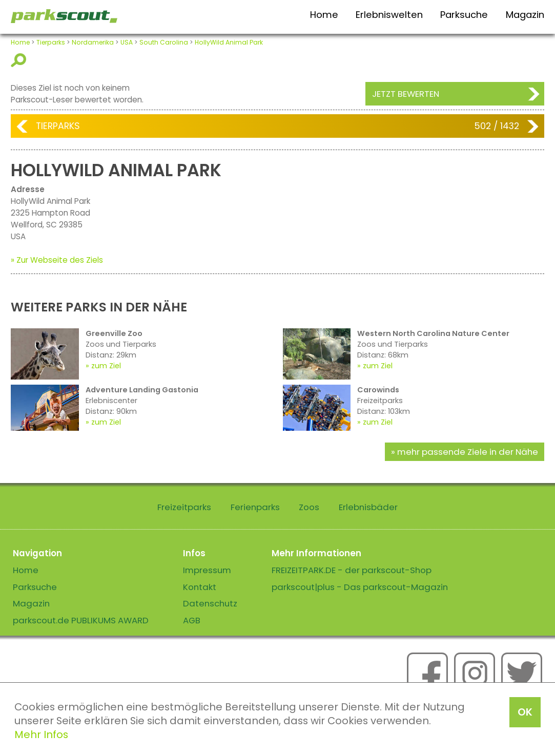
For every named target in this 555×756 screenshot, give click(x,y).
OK (525, 712)
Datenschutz (210, 603)
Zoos (309, 507)
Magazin (525, 15)
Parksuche (464, 15)
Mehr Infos (41, 734)
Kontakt (200, 587)
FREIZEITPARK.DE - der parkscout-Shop (352, 570)
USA (127, 42)
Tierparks (51, 42)
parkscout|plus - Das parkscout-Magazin (360, 587)
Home (324, 15)
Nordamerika (93, 42)
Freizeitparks (184, 507)
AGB (192, 620)
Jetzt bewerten (406, 94)
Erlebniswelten (389, 15)
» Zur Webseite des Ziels (57, 260)
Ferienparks (255, 507)
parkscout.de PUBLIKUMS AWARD (81, 620)
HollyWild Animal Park (229, 42)
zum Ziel (106, 366)
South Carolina (164, 42)
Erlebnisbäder (368, 507)
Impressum (207, 570)
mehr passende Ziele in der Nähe (468, 452)
